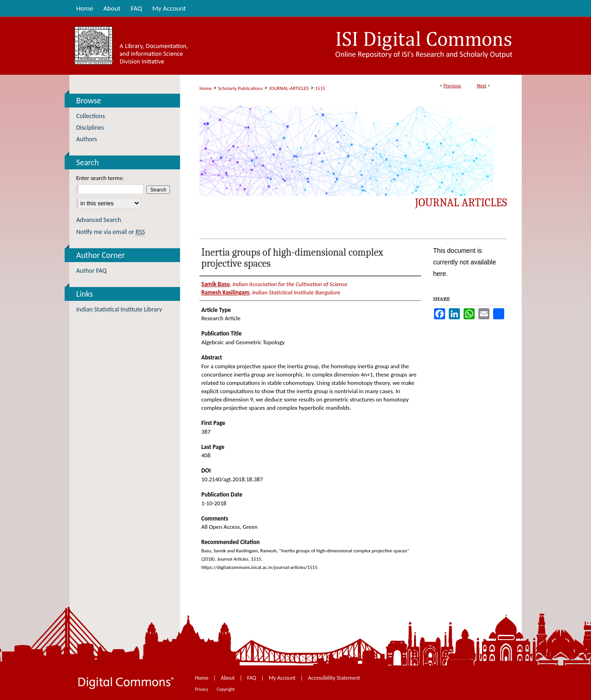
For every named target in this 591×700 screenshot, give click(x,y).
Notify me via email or (111, 232)
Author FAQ (91, 271)
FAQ (252, 678)
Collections (90, 116)
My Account (283, 678)
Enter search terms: (100, 178)
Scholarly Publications (240, 88)
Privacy (202, 689)
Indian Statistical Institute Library (119, 309)
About (228, 678)
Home (206, 88)
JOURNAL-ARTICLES (289, 88)
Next (482, 86)
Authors (87, 139)
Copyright (226, 689)
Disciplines (90, 128)
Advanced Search (99, 220)
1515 (320, 88)
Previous (452, 86)
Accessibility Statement (334, 678)
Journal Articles (461, 203)
